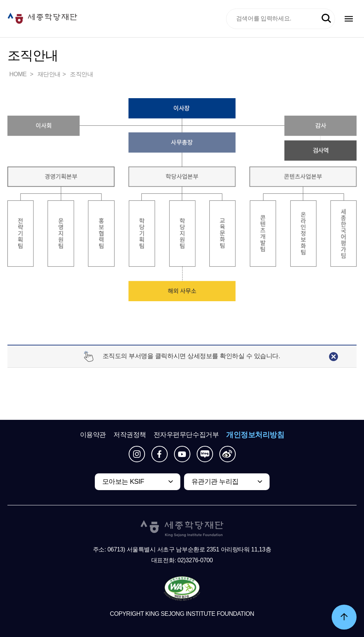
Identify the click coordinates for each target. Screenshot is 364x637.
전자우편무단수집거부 (186, 435)
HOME (19, 74)
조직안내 (81, 74)
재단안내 (49, 74)
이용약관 (93, 435)
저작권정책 (130, 435)
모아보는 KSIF (123, 482)
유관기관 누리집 (215, 482)
